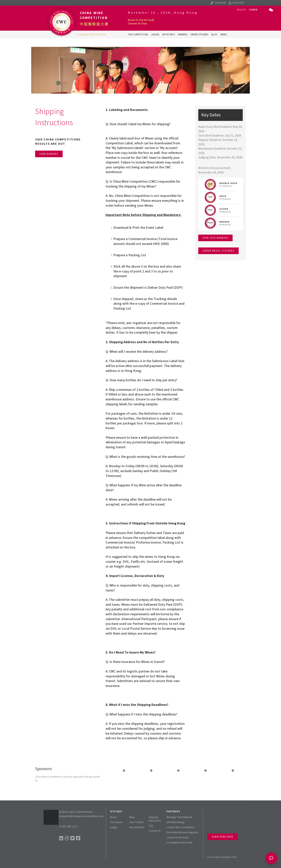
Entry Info (169, 35)
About (113, 817)
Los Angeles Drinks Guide (179, 843)
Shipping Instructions (155, 819)
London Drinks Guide (177, 838)
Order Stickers (199, 35)
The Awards (116, 822)
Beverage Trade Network (179, 817)
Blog (214, 35)
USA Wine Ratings (176, 822)
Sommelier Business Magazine (182, 832)
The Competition (138, 35)
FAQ (151, 826)
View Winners (49, 154)
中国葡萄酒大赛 (94, 24)
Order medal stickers (218, 251)
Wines (224, 35)
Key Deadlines (137, 827)
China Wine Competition (94, 15)
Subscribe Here (222, 837)
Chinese (253, 10)
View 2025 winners (215, 238)
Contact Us (155, 831)
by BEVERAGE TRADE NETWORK (91, 35)
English (241, 10)
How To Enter (136, 822)
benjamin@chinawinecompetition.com (81, 816)
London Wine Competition (181, 827)
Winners (183, 35)
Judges (155, 35)
